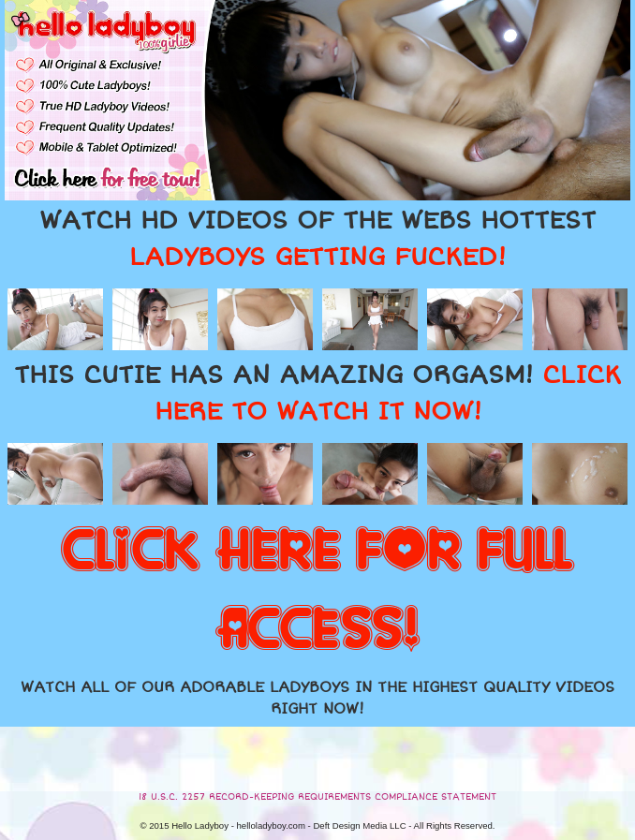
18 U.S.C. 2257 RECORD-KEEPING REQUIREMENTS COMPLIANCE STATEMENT (317, 797)
